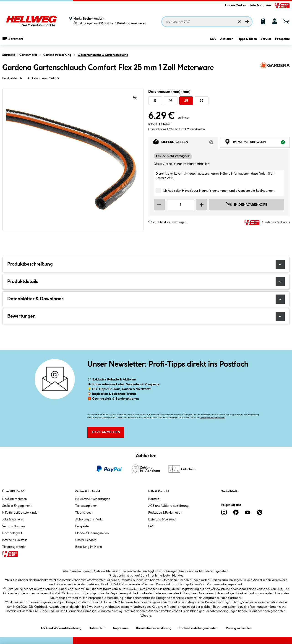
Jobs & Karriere (260, 5)
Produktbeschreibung (146, 264)
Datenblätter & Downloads (146, 299)
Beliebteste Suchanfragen (93, 499)
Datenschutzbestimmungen (212, 418)
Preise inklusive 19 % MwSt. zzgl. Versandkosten (177, 129)
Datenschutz (97, 627)
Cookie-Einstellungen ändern (199, 627)
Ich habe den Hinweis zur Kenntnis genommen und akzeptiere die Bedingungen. (219, 191)
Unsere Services (86, 540)
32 (202, 101)
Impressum (121, 627)
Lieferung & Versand (162, 520)
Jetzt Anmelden (106, 432)
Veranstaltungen (14, 526)
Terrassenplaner (86, 506)
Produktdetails (12, 78)
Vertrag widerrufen (239, 628)
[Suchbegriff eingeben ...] (207, 22)
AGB (170, 178)
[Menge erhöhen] (202, 205)
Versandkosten (133, 571)
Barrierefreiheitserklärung (154, 627)
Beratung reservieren (130, 23)
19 (171, 101)
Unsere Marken (236, 5)
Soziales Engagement (17, 506)
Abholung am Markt (89, 520)
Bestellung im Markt (89, 547)
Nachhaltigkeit (12, 533)
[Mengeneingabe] (180, 205)
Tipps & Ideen (247, 40)
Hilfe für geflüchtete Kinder (20, 513)
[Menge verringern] (159, 205)
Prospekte (282, 40)
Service (266, 40)
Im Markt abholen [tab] (257, 143)
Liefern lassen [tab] (186, 143)
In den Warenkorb (247, 204)
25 (186, 101)
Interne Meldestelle (15, 540)
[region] (73, 160)
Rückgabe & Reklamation (165, 513)
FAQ (151, 526)
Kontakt (154, 499)
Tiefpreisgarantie (14, 547)
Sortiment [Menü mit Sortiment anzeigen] (13, 40)
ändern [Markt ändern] (99, 19)
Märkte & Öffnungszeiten (92, 533)
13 (155, 101)
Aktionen (227, 40)
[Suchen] (247, 22)
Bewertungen (146, 316)
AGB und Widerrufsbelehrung (168, 506)
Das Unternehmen (15, 499)
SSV (213, 40)
